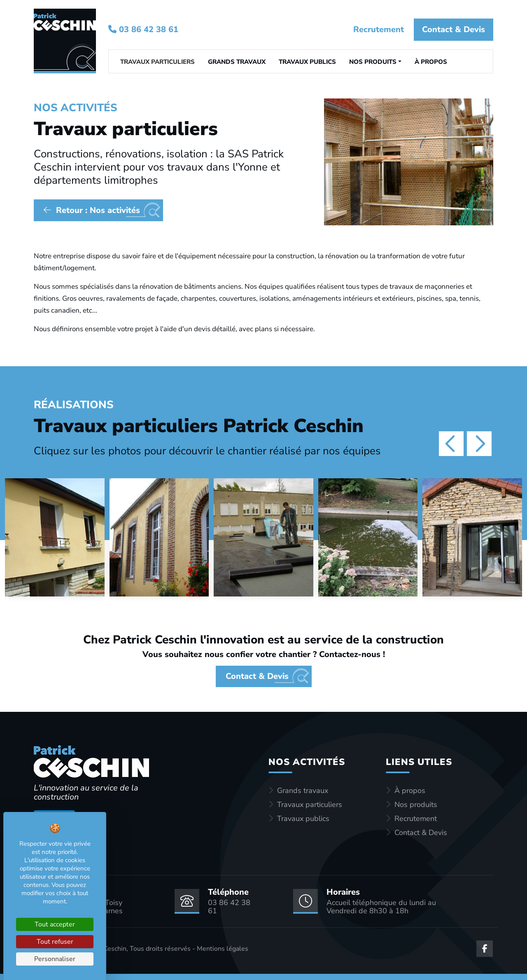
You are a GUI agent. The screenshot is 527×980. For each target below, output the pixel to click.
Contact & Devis (454, 29)
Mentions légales (223, 949)
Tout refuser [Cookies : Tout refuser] (55, 942)
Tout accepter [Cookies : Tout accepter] (55, 924)
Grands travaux (303, 791)
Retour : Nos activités (92, 210)
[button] (375, 63)
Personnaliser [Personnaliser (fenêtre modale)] (55, 959)
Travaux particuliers (310, 805)
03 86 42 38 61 (143, 29)
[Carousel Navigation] (459, 444)
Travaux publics (303, 819)
